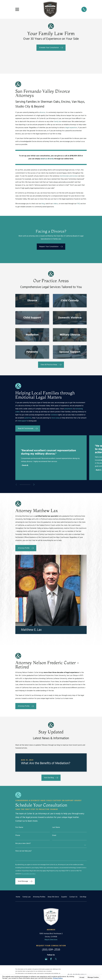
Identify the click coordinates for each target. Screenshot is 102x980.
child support (22, 421)
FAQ (78, 204)
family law (58, 122)
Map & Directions (51, 940)
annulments (69, 409)
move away (56, 418)
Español (64, 897)
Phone (18, 835)
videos (55, 204)
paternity (28, 418)
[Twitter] (56, 959)
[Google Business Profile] (46, 959)
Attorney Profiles (39, 897)
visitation (54, 415)
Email (54, 835)
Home (18, 897)
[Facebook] (51, 959)
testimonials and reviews (69, 176)
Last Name (56, 827)
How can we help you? (23, 851)
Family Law (27, 897)
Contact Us (73, 897)
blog (43, 204)
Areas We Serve (53, 897)
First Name (19, 827)
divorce (42, 112)
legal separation (71, 128)
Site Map (83, 897)
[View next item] (35, 485)
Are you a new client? (23, 843)
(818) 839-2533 (51, 949)
